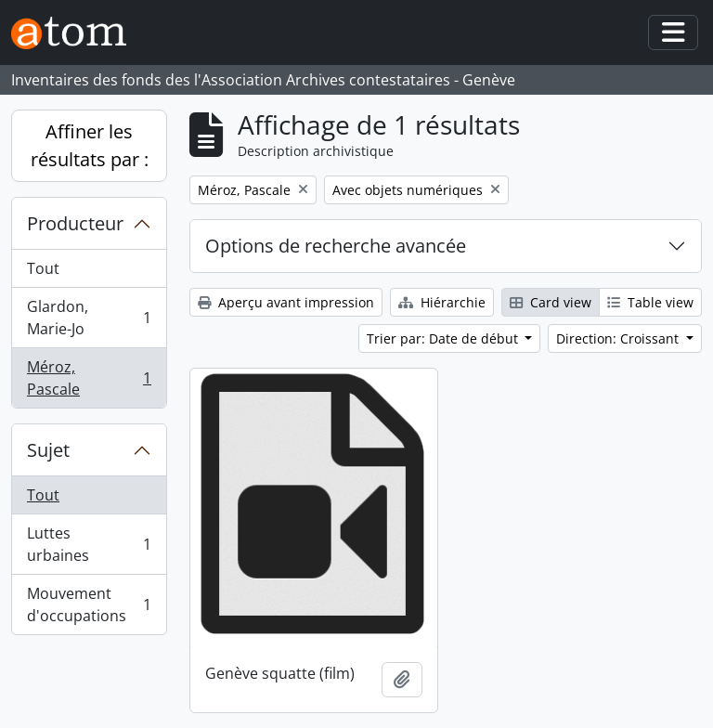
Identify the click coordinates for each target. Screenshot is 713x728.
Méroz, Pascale (89, 378)
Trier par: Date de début (444, 338)
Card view (551, 302)
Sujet (48, 450)
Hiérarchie (442, 302)
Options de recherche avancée (336, 246)
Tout (43, 268)
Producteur (75, 223)
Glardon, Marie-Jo (89, 318)
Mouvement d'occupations (89, 604)
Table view (650, 302)
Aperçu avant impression (286, 302)
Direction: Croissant (619, 338)
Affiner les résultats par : (90, 145)
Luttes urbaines (89, 544)
